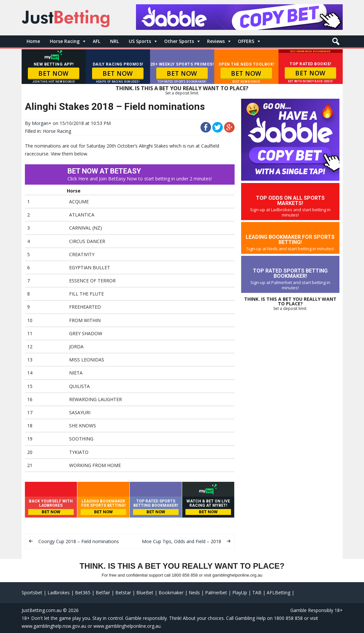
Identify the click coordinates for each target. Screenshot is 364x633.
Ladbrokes (59, 592)
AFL (96, 41)
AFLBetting (278, 592)
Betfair (103, 592)
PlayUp (240, 592)
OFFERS (246, 41)
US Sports (140, 41)
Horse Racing (65, 41)
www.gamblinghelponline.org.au (127, 626)
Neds (194, 592)
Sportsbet (32, 592)
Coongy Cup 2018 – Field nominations (79, 541)
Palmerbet (216, 592)
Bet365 (83, 592)
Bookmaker (171, 592)
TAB (257, 592)
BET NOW (54, 73)
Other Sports (179, 41)
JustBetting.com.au (42, 610)
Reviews (216, 41)
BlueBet (145, 592)
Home (33, 41)
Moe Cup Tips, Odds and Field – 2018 (182, 541)
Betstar (123, 592)
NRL (115, 41)
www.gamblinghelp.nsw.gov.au (54, 626)
